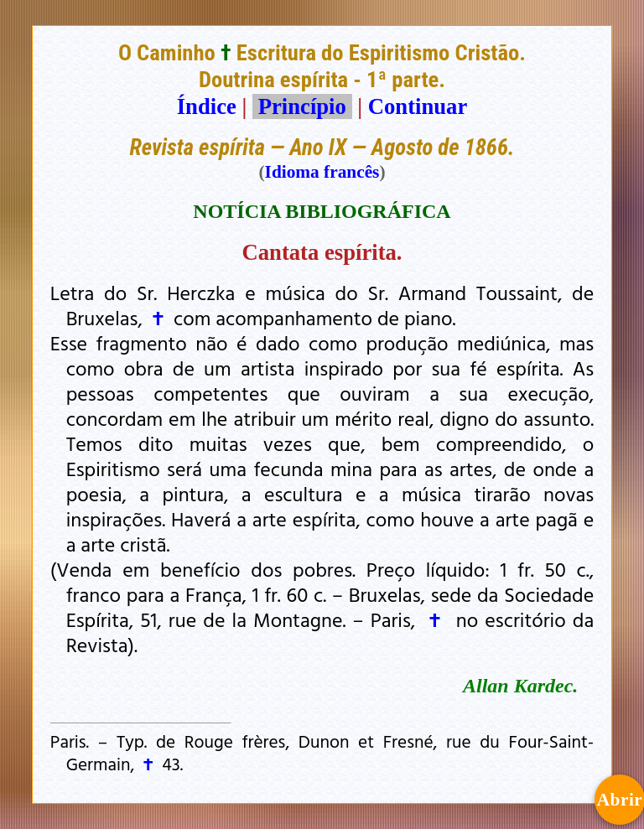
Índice (207, 106)
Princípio (302, 106)
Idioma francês (322, 172)
